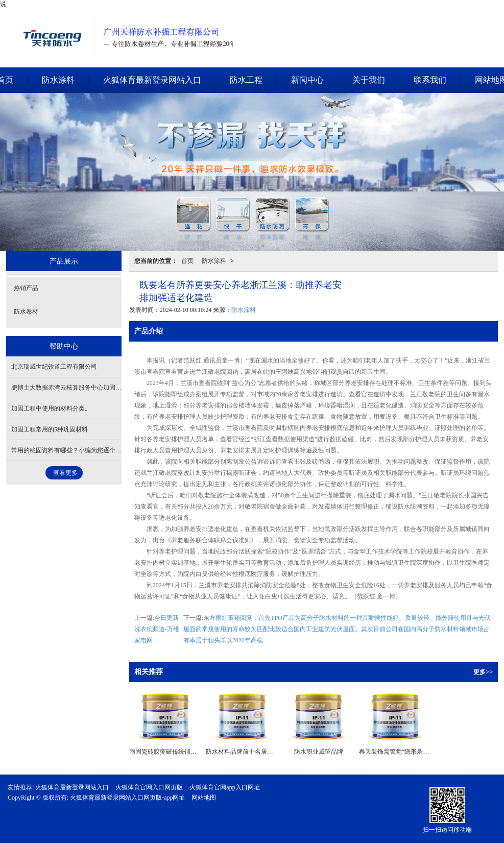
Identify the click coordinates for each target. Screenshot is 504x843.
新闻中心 (307, 80)
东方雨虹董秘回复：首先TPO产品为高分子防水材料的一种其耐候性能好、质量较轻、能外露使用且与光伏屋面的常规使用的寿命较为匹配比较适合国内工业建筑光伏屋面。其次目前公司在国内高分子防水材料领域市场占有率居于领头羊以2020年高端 (337, 629)
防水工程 (246, 80)
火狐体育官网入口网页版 (149, 787)
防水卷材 (26, 311)
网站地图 (204, 798)
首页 (187, 261)
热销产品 (26, 288)
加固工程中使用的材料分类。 (51, 408)
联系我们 (430, 80)
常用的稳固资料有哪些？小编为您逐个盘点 (69, 450)
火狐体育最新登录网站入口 (152, 80)
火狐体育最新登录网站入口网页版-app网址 (127, 798)
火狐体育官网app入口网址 (224, 787)
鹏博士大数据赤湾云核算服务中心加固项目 (69, 388)
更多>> (483, 672)
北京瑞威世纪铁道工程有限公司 (54, 367)
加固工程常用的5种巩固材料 (50, 429)
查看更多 (65, 473)
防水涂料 (58, 80)
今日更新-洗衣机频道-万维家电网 (158, 629)
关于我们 (369, 80)
